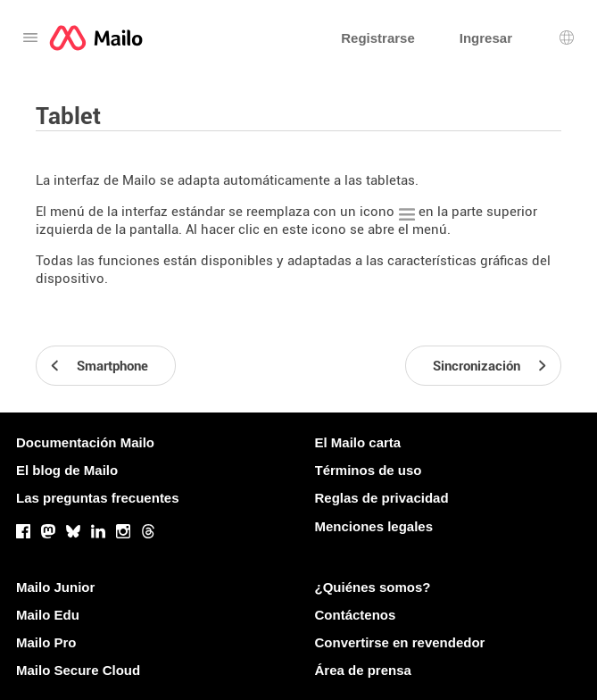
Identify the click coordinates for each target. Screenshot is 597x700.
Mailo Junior (55, 587)
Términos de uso (369, 470)
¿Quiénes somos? (373, 587)
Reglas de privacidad (382, 498)
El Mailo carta (358, 442)
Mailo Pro (46, 642)
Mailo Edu (48, 615)
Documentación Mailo (85, 442)
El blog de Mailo (67, 470)
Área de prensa (363, 670)
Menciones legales (374, 526)
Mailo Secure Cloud (78, 670)
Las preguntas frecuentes (98, 498)
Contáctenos (356, 615)
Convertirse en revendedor (400, 642)
